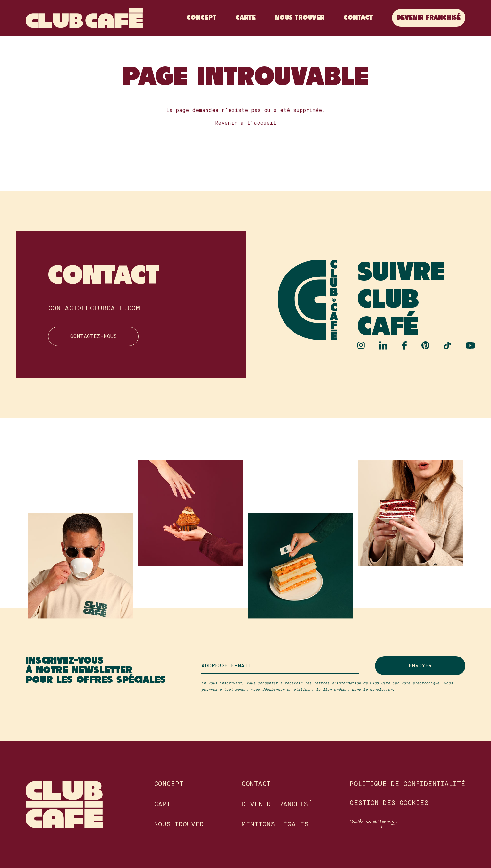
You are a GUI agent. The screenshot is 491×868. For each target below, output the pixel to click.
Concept (201, 18)
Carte (246, 18)
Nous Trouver (300, 18)
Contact (358, 18)
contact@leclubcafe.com (94, 308)
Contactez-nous (93, 337)
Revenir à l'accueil (246, 123)
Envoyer (420, 666)
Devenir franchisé (429, 18)
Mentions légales (275, 825)
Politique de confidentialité (407, 784)
